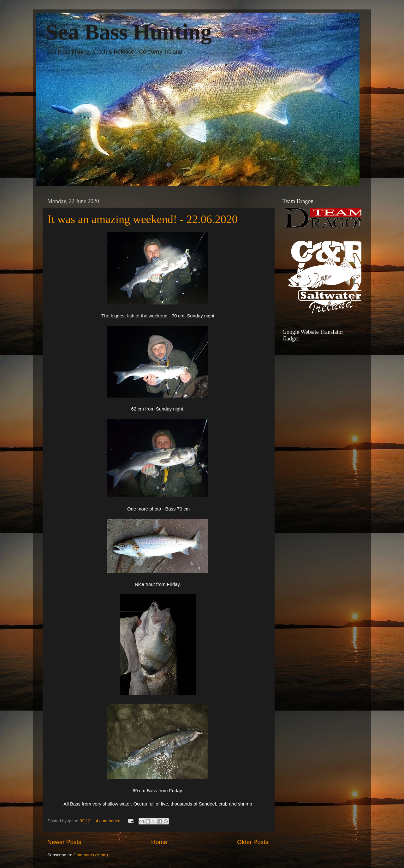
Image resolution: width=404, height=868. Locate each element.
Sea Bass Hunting (129, 32)
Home (159, 842)
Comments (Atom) (91, 855)
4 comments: (108, 821)
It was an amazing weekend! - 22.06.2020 (143, 219)
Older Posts (253, 842)
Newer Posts (64, 842)
